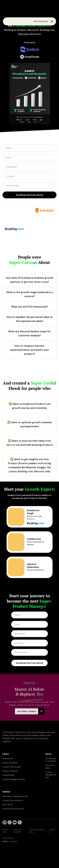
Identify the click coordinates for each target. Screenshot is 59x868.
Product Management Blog (14, 789)
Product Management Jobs (51, 785)
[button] (51, 21)
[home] (11, 21)
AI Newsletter (8, 769)
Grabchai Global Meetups (13, 819)
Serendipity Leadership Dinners (15, 806)
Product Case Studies (12, 777)
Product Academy (10, 773)
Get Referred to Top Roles (51, 770)
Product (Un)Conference (13, 811)
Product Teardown (10, 781)
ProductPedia (8, 785)
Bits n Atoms (8, 815)
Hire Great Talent (50, 777)
